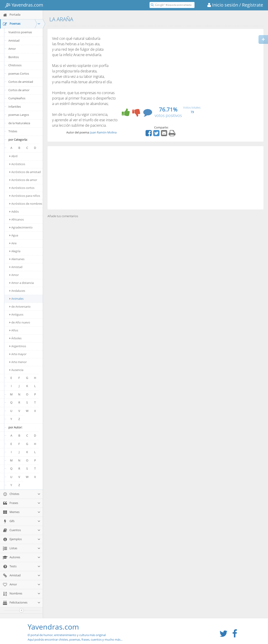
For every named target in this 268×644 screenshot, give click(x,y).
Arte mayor (18, 354)
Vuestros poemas (20, 32)
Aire (13, 243)
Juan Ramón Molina (103, 132)
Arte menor (18, 362)
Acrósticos (17, 164)
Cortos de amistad (21, 82)
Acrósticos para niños (25, 196)
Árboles (16, 338)
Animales (17, 299)
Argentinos (18, 346)
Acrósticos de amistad (25, 172)
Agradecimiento (21, 227)
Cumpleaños (17, 98)
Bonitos (14, 57)
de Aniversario (20, 307)
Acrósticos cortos (22, 188)
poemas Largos (19, 115)
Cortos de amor (19, 90)
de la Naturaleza (19, 123)
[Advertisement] (156, 178)
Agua (14, 235)
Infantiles (15, 107)
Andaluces (17, 291)
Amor (12, 49)
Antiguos (16, 314)
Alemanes (17, 259)
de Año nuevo (20, 322)
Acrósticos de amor (23, 180)
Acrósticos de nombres (26, 204)
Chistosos (15, 65)
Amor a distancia (22, 283)
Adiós (14, 211)
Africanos (17, 219)
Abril (13, 156)
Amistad (14, 40)
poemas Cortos (19, 74)
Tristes (13, 131)
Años (14, 330)
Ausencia (16, 370)
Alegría (15, 251)
